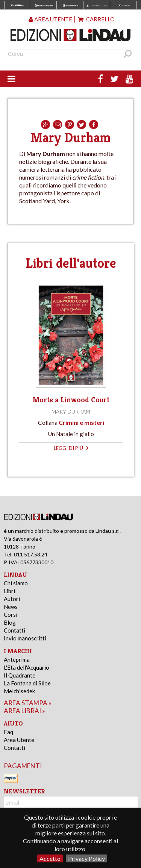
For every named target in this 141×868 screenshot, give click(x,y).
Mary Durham (71, 412)
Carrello (96, 19)
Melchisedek (19, 691)
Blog (10, 622)
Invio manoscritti (25, 638)
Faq (8, 732)
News (11, 607)
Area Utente (19, 740)
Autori (12, 599)
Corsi (11, 615)
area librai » (24, 711)
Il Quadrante (20, 675)
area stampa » (28, 703)
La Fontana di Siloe (27, 683)
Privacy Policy (86, 858)
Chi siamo (16, 583)
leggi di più (71, 448)
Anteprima (17, 660)
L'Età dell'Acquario (27, 667)
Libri (9, 591)
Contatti (14, 630)
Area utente (50, 19)
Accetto (50, 858)
